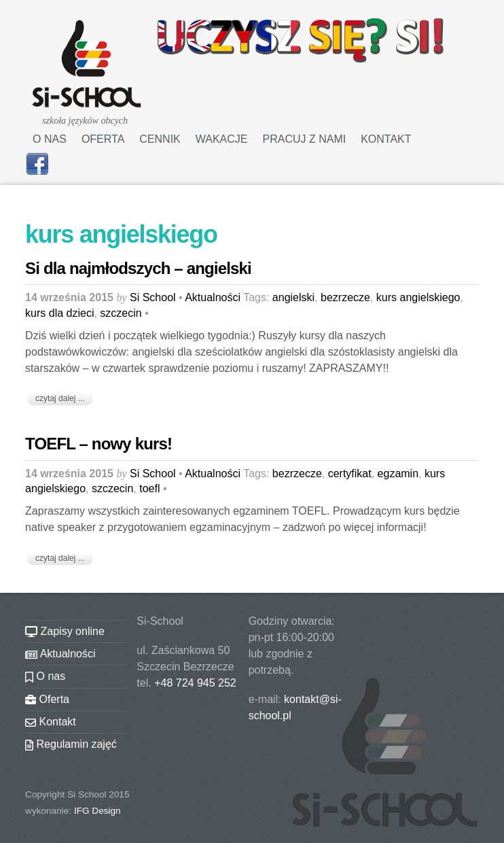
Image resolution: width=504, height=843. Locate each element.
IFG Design (97, 811)
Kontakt (386, 139)
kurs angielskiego (418, 297)
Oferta (103, 139)
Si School (153, 297)
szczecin (121, 313)
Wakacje (222, 139)
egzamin (398, 474)
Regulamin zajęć (71, 744)
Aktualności (213, 297)
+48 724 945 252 (195, 683)
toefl (149, 488)
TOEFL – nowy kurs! (98, 444)
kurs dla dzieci (59, 313)
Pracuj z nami (305, 139)
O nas (50, 139)
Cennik (160, 139)
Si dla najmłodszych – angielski (138, 268)
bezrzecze (345, 297)
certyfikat (350, 474)
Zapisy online (65, 631)
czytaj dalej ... (60, 398)
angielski (293, 297)
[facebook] (37, 163)
